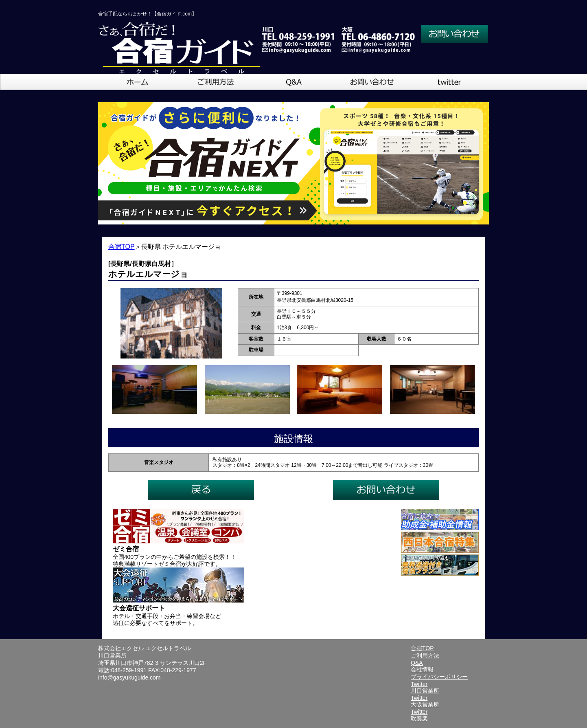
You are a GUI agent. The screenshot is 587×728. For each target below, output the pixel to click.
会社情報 (422, 669)
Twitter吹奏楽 (419, 715)
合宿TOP (122, 247)
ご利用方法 (425, 655)
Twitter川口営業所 (425, 687)
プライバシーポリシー (439, 677)
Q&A (417, 663)
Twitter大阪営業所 (425, 701)
